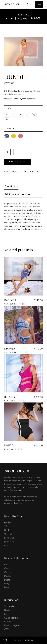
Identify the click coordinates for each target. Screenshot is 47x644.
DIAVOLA (10, 348)
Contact (8, 622)
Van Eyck (10, 304)
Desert (7, 587)
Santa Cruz (11, 352)
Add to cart (18, 162)
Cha (6, 565)
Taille (9, 108)
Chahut (7, 568)
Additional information (18, 194)
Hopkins (9, 449)
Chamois (8, 572)
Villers (7, 526)
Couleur (11, 128)
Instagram (29, 640)
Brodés (8, 523)
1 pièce (24, 171)
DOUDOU (10, 445)
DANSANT (10, 300)
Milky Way (36, 171)
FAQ (6, 614)
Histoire (8, 610)
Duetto (7, 580)
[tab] (11, 187)
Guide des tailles (12, 618)
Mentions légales (12, 625)
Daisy (7, 584)
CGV (7, 629)
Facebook (18, 640)
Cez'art (7, 545)
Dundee (8, 576)
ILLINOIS (10, 397)
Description (11, 186)
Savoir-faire (9, 606)
